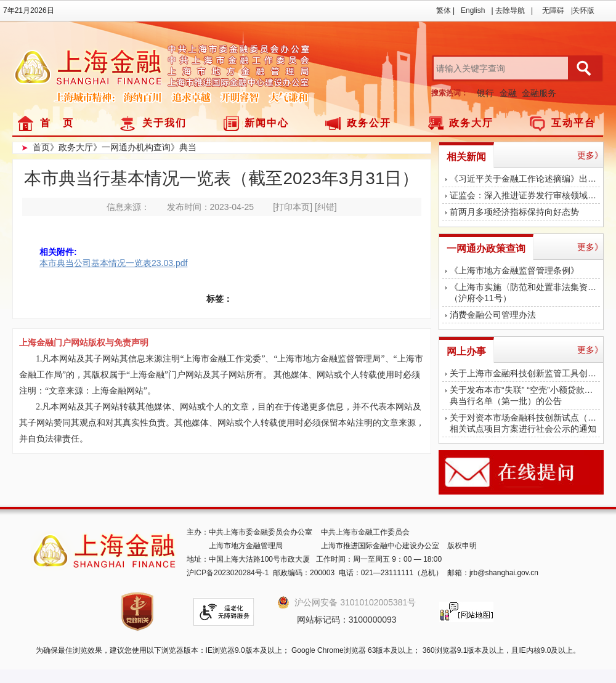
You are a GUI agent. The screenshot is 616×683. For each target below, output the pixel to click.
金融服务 (539, 93)
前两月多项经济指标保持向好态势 (514, 212)
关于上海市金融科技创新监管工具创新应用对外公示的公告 (525, 373)
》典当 (184, 147)
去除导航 (510, 10)
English (473, 10)
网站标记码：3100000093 (347, 620)
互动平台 (573, 123)
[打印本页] (293, 207)
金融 (508, 93)
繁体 (444, 10)
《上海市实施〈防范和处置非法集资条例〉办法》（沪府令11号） (525, 293)
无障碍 (553, 10)
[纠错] (326, 207)
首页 (41, 147)
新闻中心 (267, 123)
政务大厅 (471, 123)
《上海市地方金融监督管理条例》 (514, 270)
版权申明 (462, 546)
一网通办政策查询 (486, 249)
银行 (485, 93)
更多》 (590, 155)
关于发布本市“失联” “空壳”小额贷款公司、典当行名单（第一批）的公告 (525, 395)
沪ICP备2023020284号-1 (228, 573)
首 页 (57, 123)
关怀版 (583, 10)
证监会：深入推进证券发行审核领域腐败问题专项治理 (525, 195)
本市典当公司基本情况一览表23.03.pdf (113, 263)
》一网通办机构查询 (132, 147)
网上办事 (466, 351)
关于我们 (164, 123)
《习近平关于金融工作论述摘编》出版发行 (525, 179)
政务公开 (369, 123)
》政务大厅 (71, 147)
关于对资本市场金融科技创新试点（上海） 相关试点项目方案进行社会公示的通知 (525, 423)
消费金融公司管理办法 (493, 315)
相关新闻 (466, 157)
